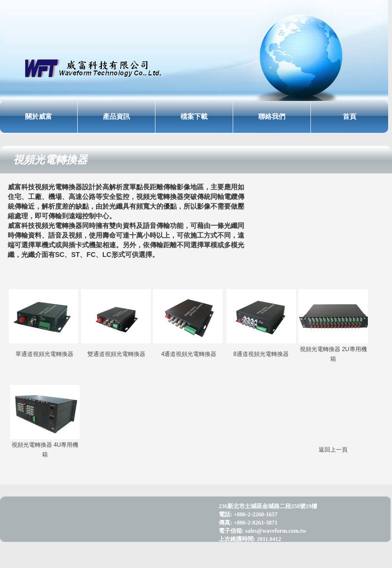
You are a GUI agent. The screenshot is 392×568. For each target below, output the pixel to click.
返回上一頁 (333, 450)
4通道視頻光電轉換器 (189, 354)
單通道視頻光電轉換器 (44, 354)
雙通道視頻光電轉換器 (116, 354)
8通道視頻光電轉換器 (261, 354)
